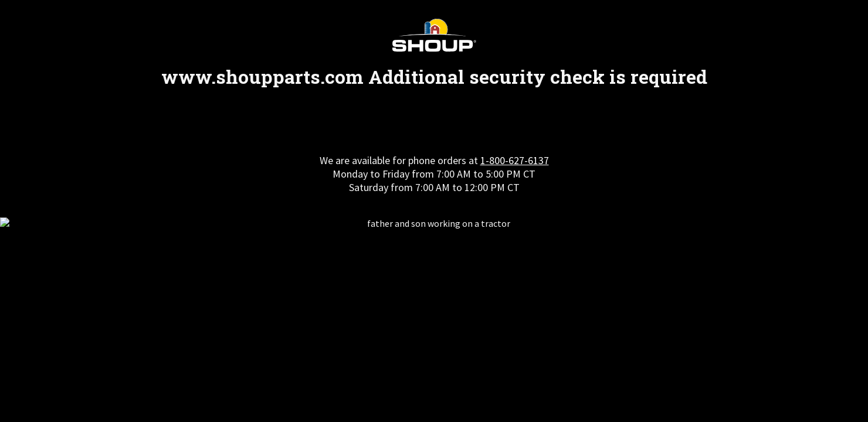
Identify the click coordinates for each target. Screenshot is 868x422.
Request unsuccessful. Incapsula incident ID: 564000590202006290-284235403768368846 (434, 211)
